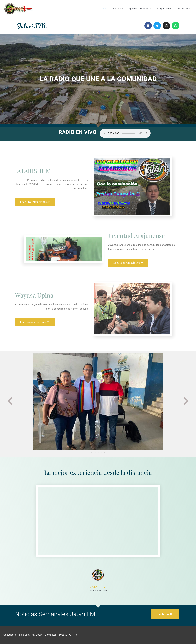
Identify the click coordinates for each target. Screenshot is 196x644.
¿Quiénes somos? (138, 9)
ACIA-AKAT (184, 9)
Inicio (105, 9)
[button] (10, 401)
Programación (164, 9)
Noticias (118, 9)
